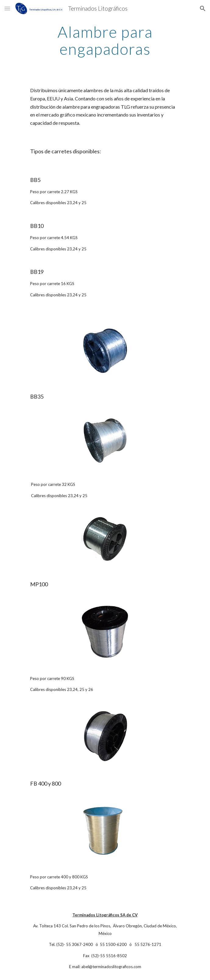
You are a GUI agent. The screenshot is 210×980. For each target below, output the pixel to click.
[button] (7, 8)
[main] (105, 40)
